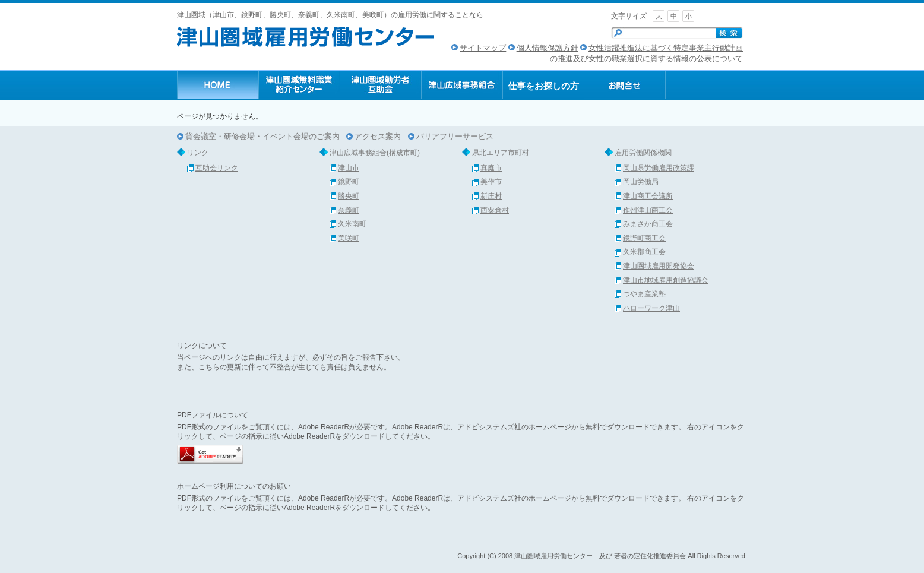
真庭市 (491, 168)
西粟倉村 (495, 210)
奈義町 (349, 210)
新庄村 (491, 196)
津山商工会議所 (648, 196)
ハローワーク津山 (651, 308)
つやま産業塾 (644, 294)
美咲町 (349, 238)
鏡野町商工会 (644, 238)
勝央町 (349, 196)
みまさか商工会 (648, 224)
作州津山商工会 (648, 210)
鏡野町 (349, 182)
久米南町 (352, 224)
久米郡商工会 (644, 252)
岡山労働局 (641, 182)
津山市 (349, 168)
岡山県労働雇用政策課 (659, 168)
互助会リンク (217, 168)
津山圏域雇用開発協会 (659, 266)
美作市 (491, 182)
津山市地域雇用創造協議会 (666, 280)
